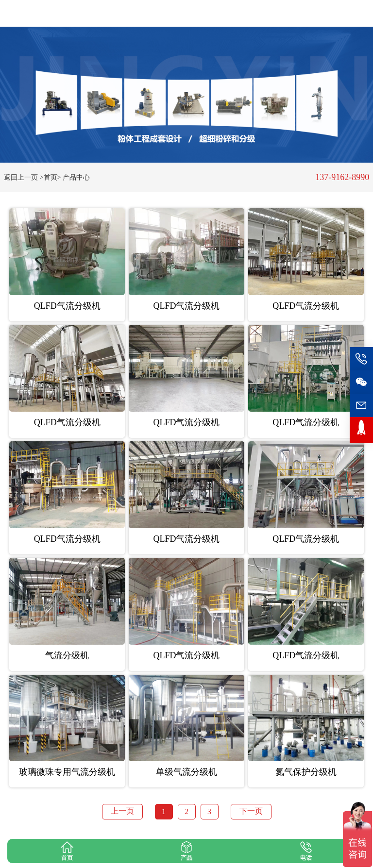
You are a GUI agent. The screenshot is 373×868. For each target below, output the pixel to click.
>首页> (51, 177)
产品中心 (76, 177)
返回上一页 (21, 177)
